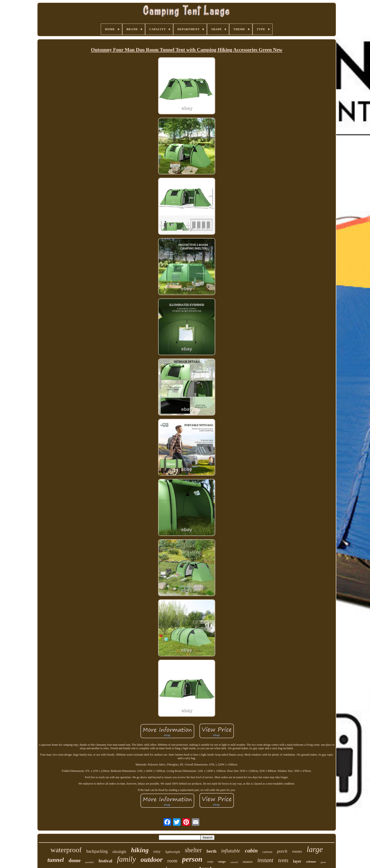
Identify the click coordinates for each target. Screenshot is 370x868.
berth (211, 851)
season (248, 862)
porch (282, 851)
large (315, 849)
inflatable (231, 851)
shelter (193, 850)
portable (90, 862)
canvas (267, 852)
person (192, 859)
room (172, 861)
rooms (297, 851)
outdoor (152, 860)
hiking (140, 850)
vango (222, 862)
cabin (251, 851)
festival (105, 861)
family (126, 859)
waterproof (66, 850)
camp (210, 862)
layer (297, 861)
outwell (234, 862)
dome (74, 860)
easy (157, 851)
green (323, 862)
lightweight (173, 852)
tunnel (56, 860)
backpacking (97, 851)
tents (283, 860)
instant (265, 860)
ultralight (120, 852)
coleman (311, 862)
